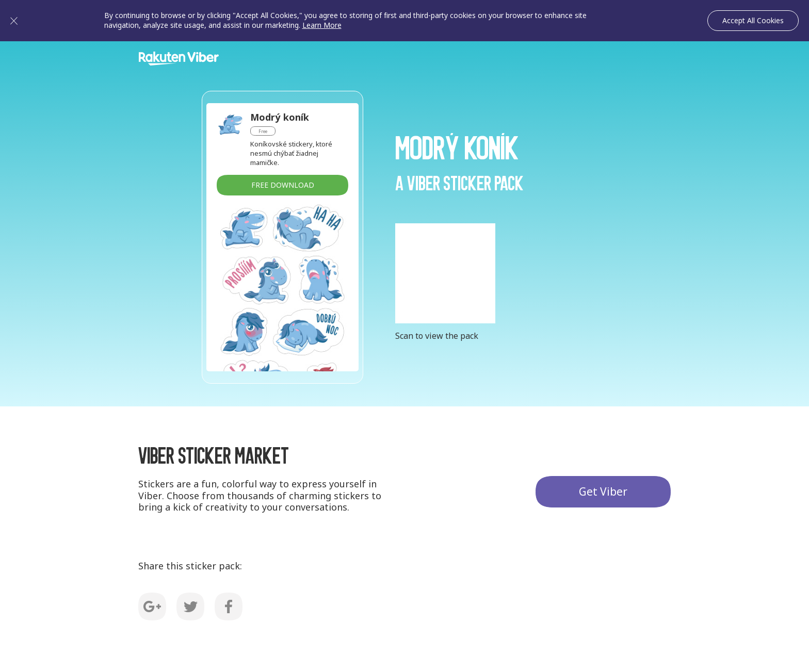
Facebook (229, 607)
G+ (152, 607)
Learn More (322, 25)
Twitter (190, 607)
